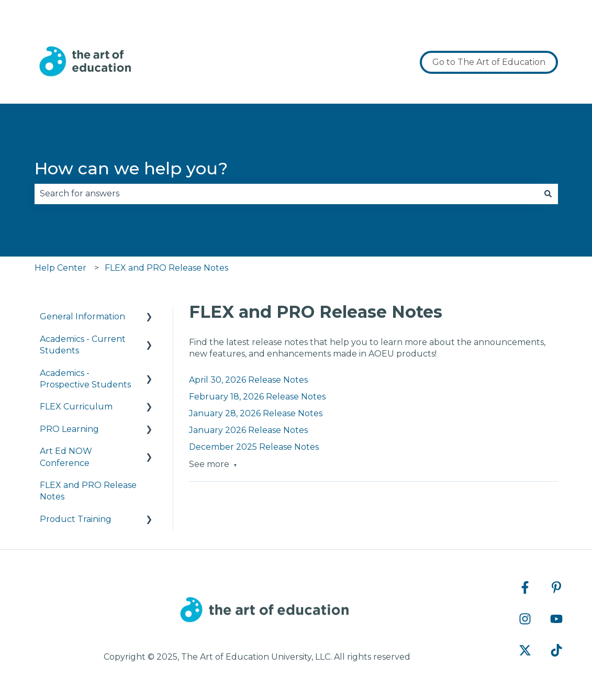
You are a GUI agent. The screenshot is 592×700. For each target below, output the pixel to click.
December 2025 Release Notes (254, 447)
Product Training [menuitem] (76, 519)
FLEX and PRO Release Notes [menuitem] (88, 491)
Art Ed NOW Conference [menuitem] (66, 457)
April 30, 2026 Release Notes (248, 380)
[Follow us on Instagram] (525, 619)
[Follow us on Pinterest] (556, 587)
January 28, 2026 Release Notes (256, 413)
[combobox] (286, 194)
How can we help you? (131, 168)
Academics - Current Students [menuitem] (83, 345)
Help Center (60, 268)
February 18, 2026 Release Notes (257, 397)
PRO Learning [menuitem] (69, 429)
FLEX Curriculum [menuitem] (76, 407)
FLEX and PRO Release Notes (166, 268)
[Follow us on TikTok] (556, 650)
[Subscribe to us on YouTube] (556, 619)
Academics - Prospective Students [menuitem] (85, 379)
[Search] (548, 194)
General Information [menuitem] (82, 316)
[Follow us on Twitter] (525, 650)
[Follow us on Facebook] (525, 587)
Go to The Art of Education (489, 62)
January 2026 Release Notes (248, 430)
